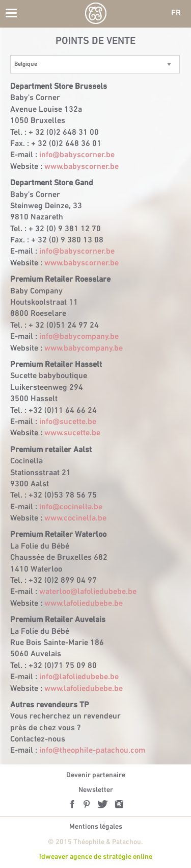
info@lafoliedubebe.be (79, 677)
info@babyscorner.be (77, 155)
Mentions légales (96, 827)
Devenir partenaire (96, 775)
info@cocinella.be (71, 507)
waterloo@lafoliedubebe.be (88, 592)
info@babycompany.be (79, 337)
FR (176, 13)
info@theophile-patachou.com (92, 751)
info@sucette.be (68, 422)
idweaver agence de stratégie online (96, 857)
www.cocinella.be (75, 518)
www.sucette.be (72, 433)
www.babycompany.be (84, 349)
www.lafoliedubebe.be (84, 604)
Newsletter (96, 790)
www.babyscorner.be (81, 167)
